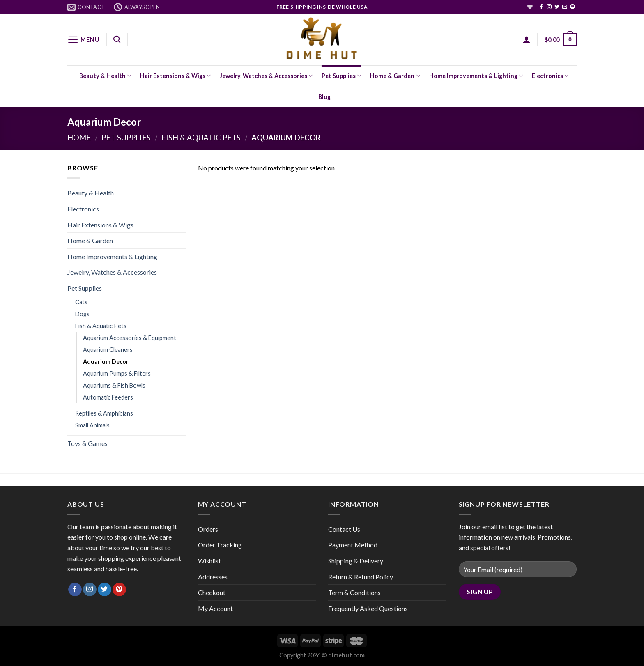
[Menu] (83, 40)
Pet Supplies (341, 76)
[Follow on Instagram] (549, 7)
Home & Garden (395, 76)
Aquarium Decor (106, 362)
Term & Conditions (354, 592)
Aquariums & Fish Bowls (114, 385)
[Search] (117, 40)
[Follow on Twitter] (557, 7)
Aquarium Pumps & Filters (117, 373)
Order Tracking (220, 545)
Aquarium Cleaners (108, 350)
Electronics (550, 76)
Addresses (213, 577)
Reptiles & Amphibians (104, 413)
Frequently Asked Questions (368, 608)
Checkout (212, 592)
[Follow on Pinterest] (573, 7)
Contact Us (344, 529)
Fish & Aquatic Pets (201, 138)
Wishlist (209, 561)
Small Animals (92, 425)
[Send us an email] (565, 7)
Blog (324, 97)
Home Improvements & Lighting (476, 76)
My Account (215, 608)
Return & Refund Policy (361, 577)
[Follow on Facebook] (541, 7)
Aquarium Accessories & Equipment (130, 338)
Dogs (82, 314)
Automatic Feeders (108, 397)
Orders (208, 529)
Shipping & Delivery (356, 561)
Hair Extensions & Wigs (175, 76)
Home (79, 138)
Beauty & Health (105, 76)
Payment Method (353, 545)
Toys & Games (87, 443)
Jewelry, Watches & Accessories (266, 76)
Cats (81, 302)
